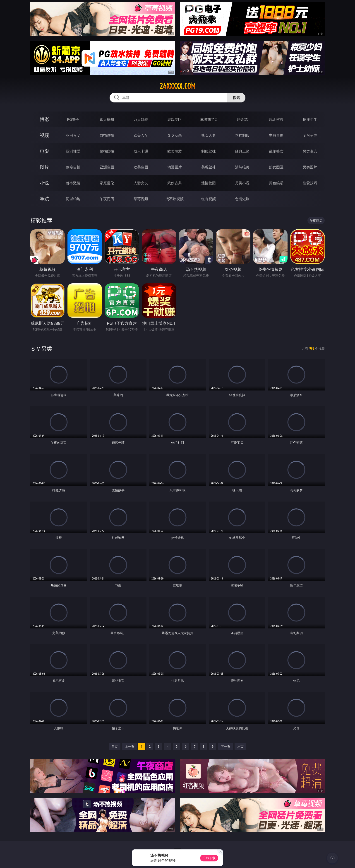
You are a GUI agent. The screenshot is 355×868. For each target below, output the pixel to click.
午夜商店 (107, 199)
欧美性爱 (175, 151)
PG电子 (73, 119)
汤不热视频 (175, 199)
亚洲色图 (107, 167)
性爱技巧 (310, 183)
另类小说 (242, 183)
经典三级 (242, 151)
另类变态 (310, 151)
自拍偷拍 (107, 135)
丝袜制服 (242, 135)
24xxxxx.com (177, 86)
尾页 (240, 746)
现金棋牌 (276, 119)
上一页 (130, 746)
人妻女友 (141, 183)
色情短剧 (242, 199)
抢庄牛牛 (310, 119)
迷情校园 (209, 183)
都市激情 (73, 183)
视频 (44, 135)
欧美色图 (141, 167)
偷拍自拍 (107, 151)
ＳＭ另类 (310, 135)
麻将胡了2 (208, 119)
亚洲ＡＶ (73, 135)
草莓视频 (141, 199)
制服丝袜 (209, 151)
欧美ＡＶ (141, 135)
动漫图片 (175, 167)
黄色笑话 (276, 183)
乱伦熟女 (276, 151)
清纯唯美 (242, 167)
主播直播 (276, 135)
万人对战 (141, 119)
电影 (44, 151)
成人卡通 (141, 151)
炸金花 (242, 119)
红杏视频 (209, 199)
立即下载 (209, 858)
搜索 (236, 98)
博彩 (44, 119)
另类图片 (310, 167)
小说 (44, 183)
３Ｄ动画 (175, 135)
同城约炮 (73, 199)
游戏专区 (175, 119)
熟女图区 (276, 167)
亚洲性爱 (73, 151)
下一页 (225, 746)
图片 (44, 167)
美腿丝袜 (209, 167)
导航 (44, 199)
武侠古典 (175, 183)
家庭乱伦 (107, 183)
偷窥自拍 (73, 167)
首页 (115, 746)
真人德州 (107, 119)
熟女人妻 (209, 135)
